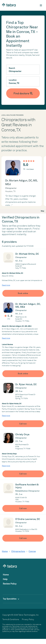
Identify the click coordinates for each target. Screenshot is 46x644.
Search (12, 68)
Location (13, 80)
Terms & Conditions (11, 619)
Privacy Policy (28, 619)
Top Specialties (11, 599)
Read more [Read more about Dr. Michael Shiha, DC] (6, 285)
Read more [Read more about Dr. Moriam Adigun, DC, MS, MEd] (6, 338)
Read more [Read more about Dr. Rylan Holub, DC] (6, 416)
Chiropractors (18, 551)
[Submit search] (23, 93)
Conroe (32, 551)
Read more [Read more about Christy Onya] (6, 466)
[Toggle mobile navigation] (41, 5)
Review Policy (10, 584)
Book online (23, 293)
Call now (23, 424)
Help (5, 579)
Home (5, 551)
